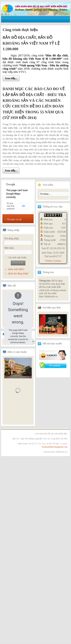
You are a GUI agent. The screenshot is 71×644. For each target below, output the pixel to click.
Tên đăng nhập (11, 239)
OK (23, 206)
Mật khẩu (9, 248)
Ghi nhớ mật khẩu (17, 258)
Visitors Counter (53, 261)
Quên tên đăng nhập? (18, 273)
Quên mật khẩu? (16, 269)
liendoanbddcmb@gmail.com (55, 447)
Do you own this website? (11, 206)
